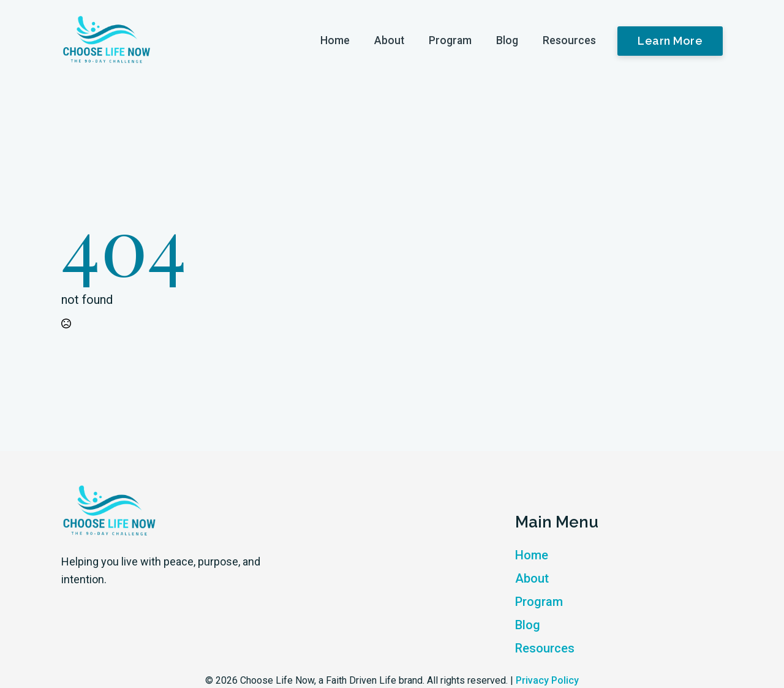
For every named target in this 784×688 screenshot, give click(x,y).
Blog (507, 40)
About (389, 40)
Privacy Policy (547, 680)
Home (335, 40)
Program (450, 40)
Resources (569, 40)
